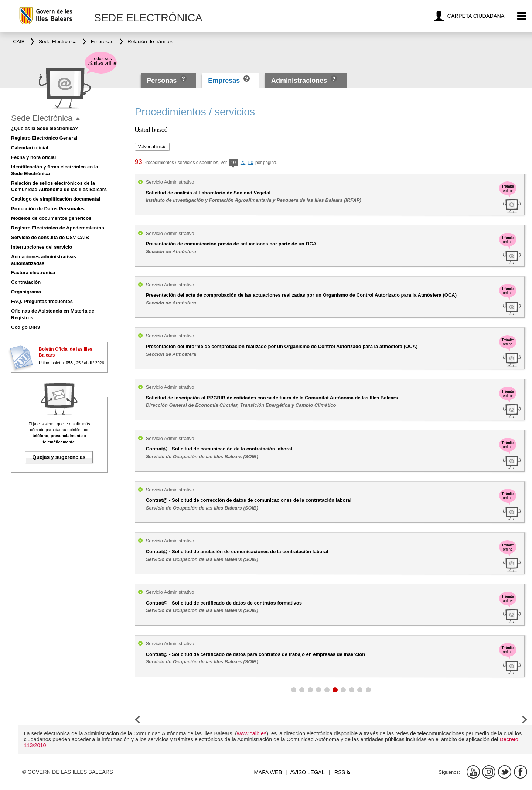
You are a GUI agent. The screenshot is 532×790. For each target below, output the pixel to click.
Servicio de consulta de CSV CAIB (50, 237)
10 (233, 163)
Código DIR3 (25, 327)
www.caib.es (252, 733)
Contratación (26, 282)
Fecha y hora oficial (33, 157)
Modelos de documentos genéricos (51, 218)
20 (243, 163)
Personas (163, 81)
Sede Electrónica (42, 118)
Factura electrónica (33, 273)
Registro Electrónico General (44, 138)
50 (251, 163)
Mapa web (268, 772)
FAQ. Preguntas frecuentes (42, 301)
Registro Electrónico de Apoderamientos (58, 228)
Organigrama (26, 292)
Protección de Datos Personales (48, 209)
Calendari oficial (30, 148)
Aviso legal (307, 772)
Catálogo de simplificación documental (56, 199)
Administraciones (299, 81)
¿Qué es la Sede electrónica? (45, 128)
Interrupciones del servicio (42, 247)
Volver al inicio (152, 147)
